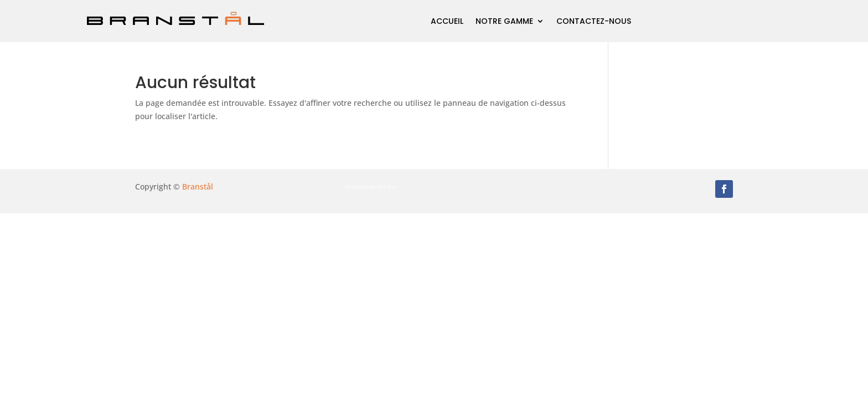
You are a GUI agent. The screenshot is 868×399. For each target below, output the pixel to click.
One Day (387, 186)
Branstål (198, 186)
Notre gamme (504, 21)
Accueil (447, 21)
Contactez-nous (594, 21)
